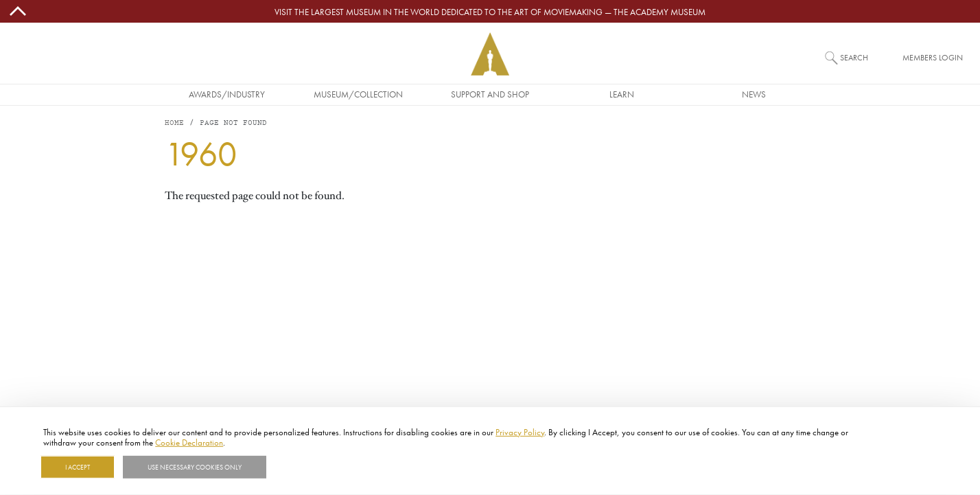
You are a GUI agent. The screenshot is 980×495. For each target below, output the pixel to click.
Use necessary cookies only (195, 467)
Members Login (933, 57)
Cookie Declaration (189, 442)
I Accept (78, 467)
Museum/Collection (358, 94)
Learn (622, 94)
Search (854, 57)
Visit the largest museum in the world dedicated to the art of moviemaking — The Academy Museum (490, 12)
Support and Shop (490, 94)
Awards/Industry (227, 94)
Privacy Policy (520, 432)
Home (174, 123)
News (754, 94)
